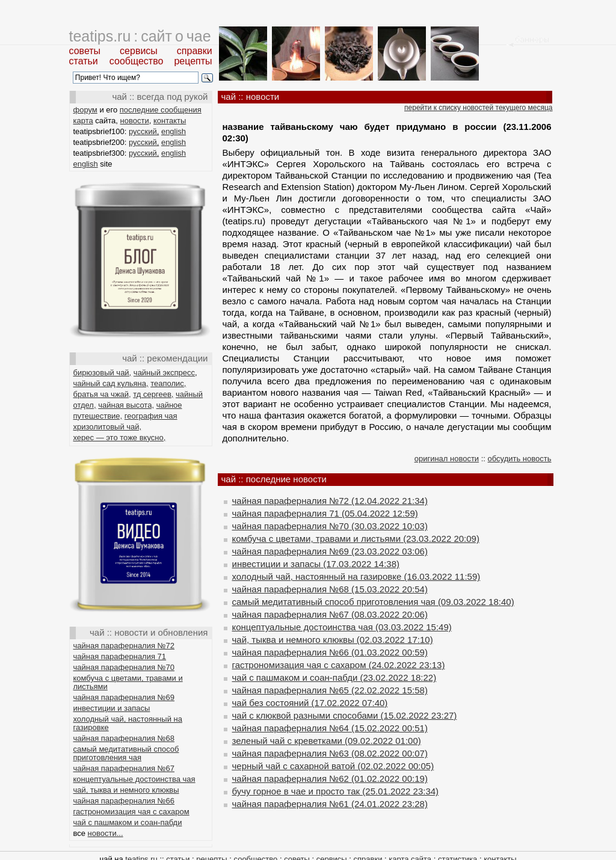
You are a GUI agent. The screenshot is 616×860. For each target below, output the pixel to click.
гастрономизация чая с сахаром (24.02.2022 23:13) (339, 665)
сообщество (137, 61)
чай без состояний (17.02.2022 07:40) (310, 703)
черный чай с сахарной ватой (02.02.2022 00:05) (333, 766)
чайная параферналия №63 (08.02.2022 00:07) (330, 753)
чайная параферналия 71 (120, 656)
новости (135, 121)
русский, (144, 131)
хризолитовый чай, (108, 427)
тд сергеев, (153, 394)
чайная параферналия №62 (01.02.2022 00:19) (330, 779)
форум (85, 110)
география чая (151, 416)
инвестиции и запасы (112, 708)
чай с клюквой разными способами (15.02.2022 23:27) (345, 715)
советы (85, 51)
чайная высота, (126, 405)
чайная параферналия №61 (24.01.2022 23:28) (330, 804)
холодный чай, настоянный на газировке (128, 723)
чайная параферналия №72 (124, 646)
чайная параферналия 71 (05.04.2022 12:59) (325, 513)
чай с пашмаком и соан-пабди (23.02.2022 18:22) (334, 677)
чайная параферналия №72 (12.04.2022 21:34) (330, 501)
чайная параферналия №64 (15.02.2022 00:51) (330, 728)
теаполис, (168, 383)
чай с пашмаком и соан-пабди (128, 822)
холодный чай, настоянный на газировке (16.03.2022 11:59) (356, 576)
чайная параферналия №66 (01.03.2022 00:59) (330, 652)
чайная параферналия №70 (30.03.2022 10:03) (330, 526)
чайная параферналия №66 (124, 801)
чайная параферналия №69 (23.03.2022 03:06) (330, 551)
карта (83, 121)
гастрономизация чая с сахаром (131, 812)
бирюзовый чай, (103, 373)
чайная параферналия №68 (124, 738)
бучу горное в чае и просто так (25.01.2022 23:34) (336, 791)
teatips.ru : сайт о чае (140, 36)
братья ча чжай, (102, 394)
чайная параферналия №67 (124, 768)
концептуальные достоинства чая (134, 779)
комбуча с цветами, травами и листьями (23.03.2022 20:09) (356, 539)
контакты (170, 121)
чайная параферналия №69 (124, 697)
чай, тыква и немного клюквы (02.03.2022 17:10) (333, 640)
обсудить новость (520, 459)
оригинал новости (447, 459)
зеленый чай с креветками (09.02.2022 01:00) (327, 741)
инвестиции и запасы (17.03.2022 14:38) (316, 564)
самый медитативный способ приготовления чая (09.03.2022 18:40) (373, 602)
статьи (84, 61)
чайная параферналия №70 (124, 667)
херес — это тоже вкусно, (120, 438)
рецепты (193, 61)
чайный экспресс (164, 373)
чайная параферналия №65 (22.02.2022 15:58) (330, 690)
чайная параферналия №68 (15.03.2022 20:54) (330, 589)
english (174, 131)
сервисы (139, 51)
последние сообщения (161, 110)
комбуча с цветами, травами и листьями (128, 682)
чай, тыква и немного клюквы (126, 790)
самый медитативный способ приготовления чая (126, 753)
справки (195, 51)
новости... (106, 833)
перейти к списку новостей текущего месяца (478, 108)
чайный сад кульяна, (111, 383)
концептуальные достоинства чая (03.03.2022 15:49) (342, 627)
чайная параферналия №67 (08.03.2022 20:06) (330, 614)
